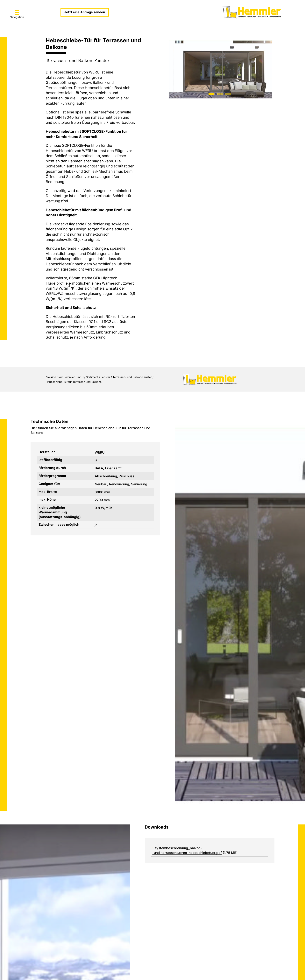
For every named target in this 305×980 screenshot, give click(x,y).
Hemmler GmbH (73, 377)
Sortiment (92, 377)
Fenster (105, 377)
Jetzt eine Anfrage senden (85, 12)
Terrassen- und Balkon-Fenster (132, 377)
